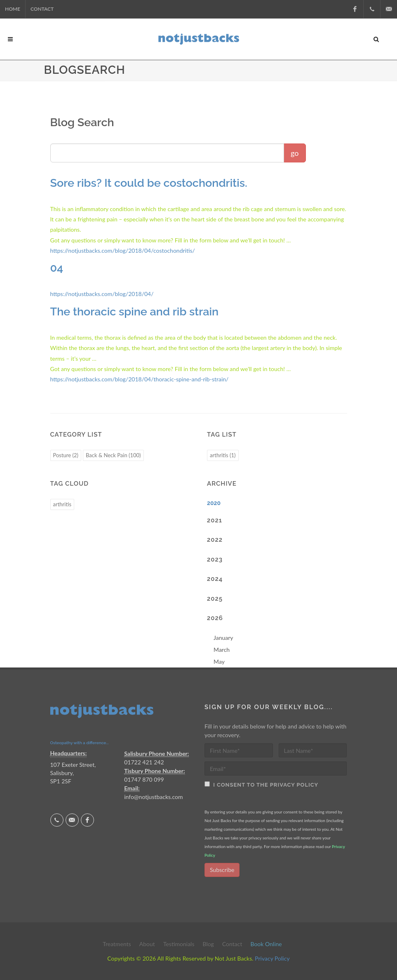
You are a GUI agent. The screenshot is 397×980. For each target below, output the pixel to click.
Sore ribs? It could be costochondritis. (149, 183)
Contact (42, 9)
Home (13, 9)
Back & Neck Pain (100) (113, 455)
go (295, 153)
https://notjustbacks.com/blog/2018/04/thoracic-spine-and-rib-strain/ (140, 379)
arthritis (62, 504)
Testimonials (179, 944)
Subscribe (222, 870)
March (222, 650)
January (223, 638)
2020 (214, 503)
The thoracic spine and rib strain (135, 311)
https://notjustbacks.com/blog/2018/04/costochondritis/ (123, 250)
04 (57, 268)
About (147, 944)
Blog (208, 944)
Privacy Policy (272, 958)
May (219, 662)
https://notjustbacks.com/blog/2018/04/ (102, 294)
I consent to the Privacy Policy (264, 785)
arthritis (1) (223, 455)
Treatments (117, 944)
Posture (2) (66, 455)
